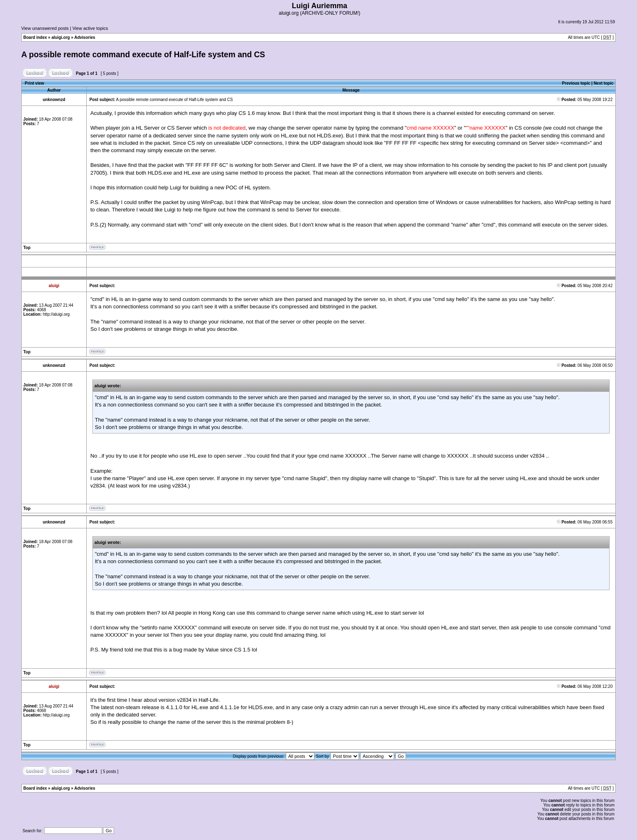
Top (27, 248)
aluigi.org (61, 37)
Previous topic (576, 83)
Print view (35, 83)
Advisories (85, 37)
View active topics (90, 28)
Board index (35, 37)
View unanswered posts (45, 28)
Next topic (603, 83)
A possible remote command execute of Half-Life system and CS (143, 54)
